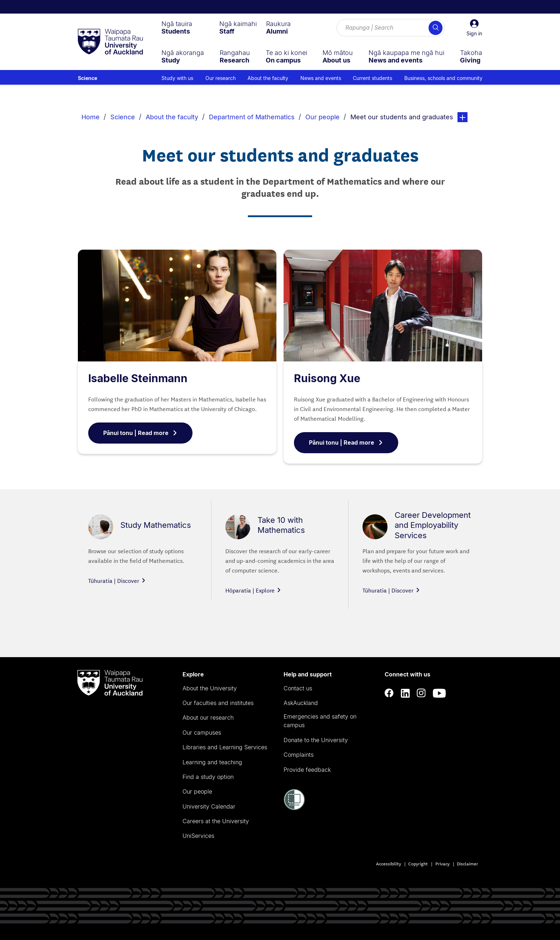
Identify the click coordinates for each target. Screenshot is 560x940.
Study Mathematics (156, 525)
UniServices (198, 836)
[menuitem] (177, 27)
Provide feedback (307, 770)
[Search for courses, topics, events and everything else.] (391, 28)
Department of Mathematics (252, 117)
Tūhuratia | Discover (117, 580)
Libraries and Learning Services (225, 747)
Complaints (299, 755)
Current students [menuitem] (372, 78)
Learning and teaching (212, 762)
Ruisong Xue (327, 378)
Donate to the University (316, 740)
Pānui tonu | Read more (140, 433)
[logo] (110, 42)
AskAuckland (301, 703)
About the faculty (172, 117)
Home (91, 117)
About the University (210, 688)
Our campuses (202, 732)
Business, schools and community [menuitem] (443, 78)
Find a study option (208, 777)
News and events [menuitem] (321, 78)
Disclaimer (467, 863)
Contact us (298, 688)
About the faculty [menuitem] (268, 78)
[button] (474, 28)
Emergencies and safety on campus (320, 721)
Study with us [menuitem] (177, 78)
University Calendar (209, 806)
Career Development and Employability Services (433, 525)
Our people (322, 117)
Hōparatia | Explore (253, 590)
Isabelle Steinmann (138, 378)
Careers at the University (216, 821)
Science (87, 78)
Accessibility (389, 863)
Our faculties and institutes (218, 703)
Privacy (442, 863)
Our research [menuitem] (221, 78)
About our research (208, 717)
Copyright (418, 863)
